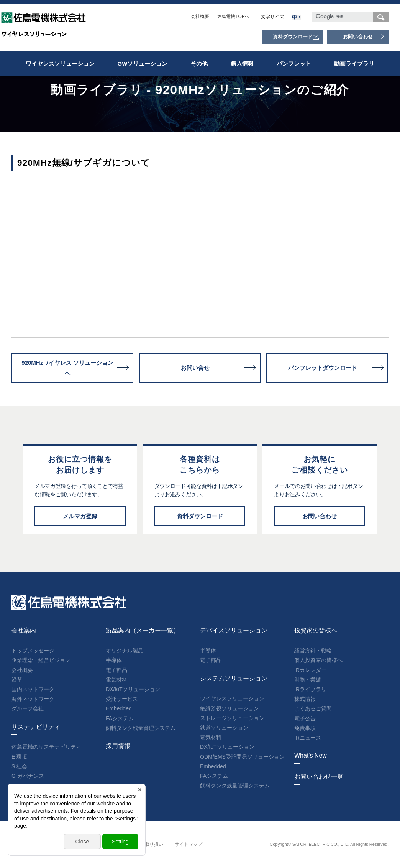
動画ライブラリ (354, 63)
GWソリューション (143, 63)
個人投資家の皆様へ (318, 660)
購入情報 (242, 63)
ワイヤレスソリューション (60, 63)
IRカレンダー (310, 670)
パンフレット (294, 63)
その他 (199, 63)
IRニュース (308, 738)
